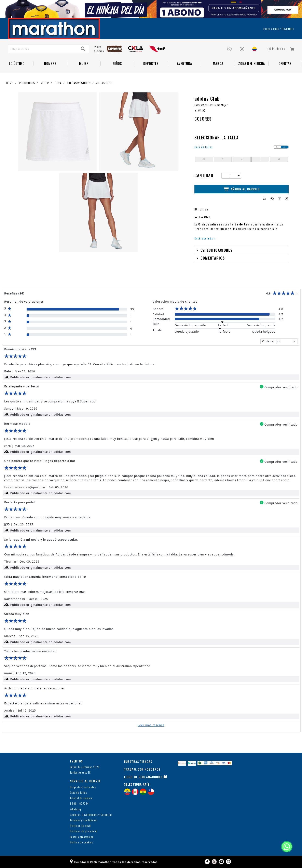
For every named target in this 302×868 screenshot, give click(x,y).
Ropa (58, 83)
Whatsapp (76, 809)
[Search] (83, 49)
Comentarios (213, 258)
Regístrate (288, 29)
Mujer (84, 64)
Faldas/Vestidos (79, 83)
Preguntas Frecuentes (83, 787)
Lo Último (17, 64)
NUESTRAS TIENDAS (138, 761)
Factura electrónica (82, 837)
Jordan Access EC (80, 773)
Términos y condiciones (84, 820)
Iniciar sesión (271, 29)
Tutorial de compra (81, 798)
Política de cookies (81, 842)
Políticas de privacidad (84, 831)
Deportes (151, 64)
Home (10, 83)
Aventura (185, 64)
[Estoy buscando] (43, 49)
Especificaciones (216, 250)
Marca (218, 64)
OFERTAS (285, 64)
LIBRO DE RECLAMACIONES (143, 777)
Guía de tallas (203, 147)
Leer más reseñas (151, 725)
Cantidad (204, 175)
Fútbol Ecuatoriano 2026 (85, 767)
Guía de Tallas (78, 793)
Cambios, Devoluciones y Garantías (91, 815)
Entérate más (205, 238)
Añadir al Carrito (242, 189)
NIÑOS (118, 64)
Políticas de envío (81, 826)
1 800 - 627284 (79, 804)
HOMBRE (50, 64)
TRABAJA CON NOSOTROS (142, 769)
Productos (27, 83)
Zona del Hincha (252, 64)
